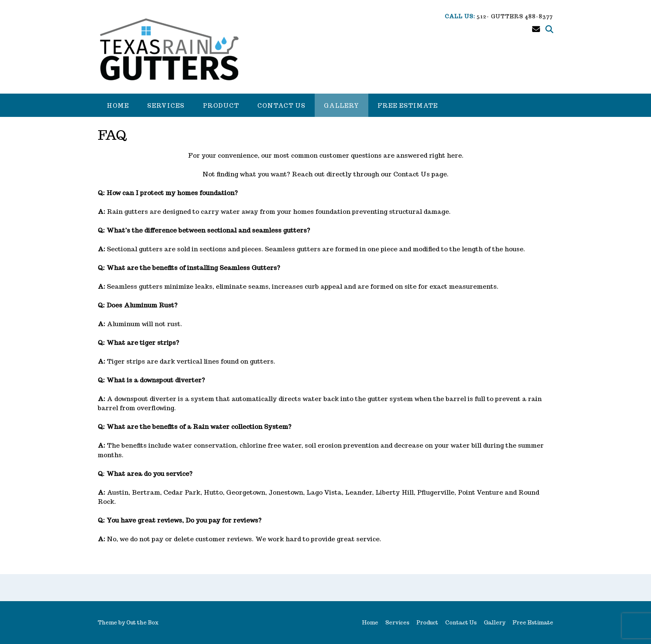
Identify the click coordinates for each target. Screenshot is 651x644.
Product (221, 106)
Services (166, 106)
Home (118, 106)
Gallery (342, 106)
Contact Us (281, 106)
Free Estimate (408, 106)
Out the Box (142, 623)
